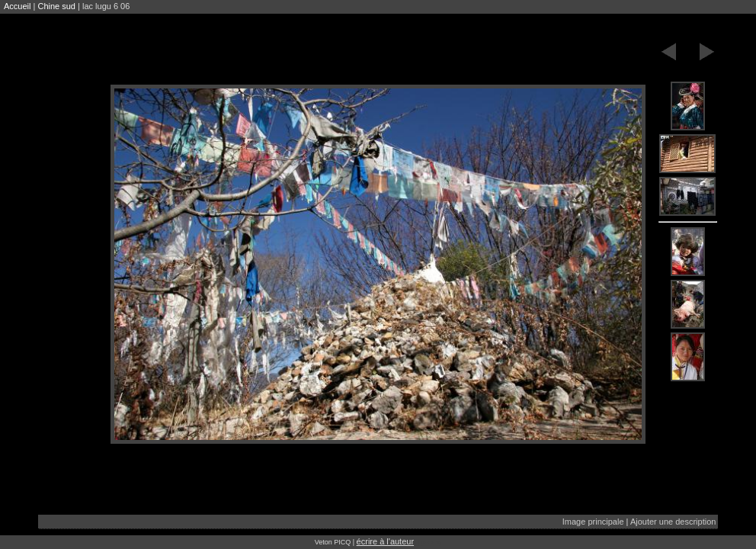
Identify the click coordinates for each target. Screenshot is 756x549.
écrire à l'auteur (385, 541)
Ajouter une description (673, 522)
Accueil (17, 6)
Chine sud (56, 6)
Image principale (593, 522)
